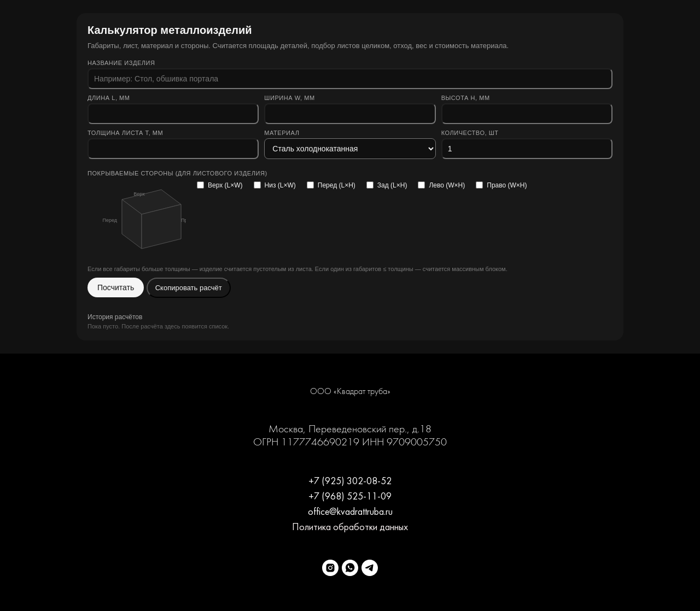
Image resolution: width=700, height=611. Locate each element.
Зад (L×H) (387, 185)
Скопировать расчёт (189, 288)
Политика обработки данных (350, 528)
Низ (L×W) (275, 185)
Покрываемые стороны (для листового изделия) (177, 173)
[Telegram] (370, 568)
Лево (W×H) (441, 185)
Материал (282, 133)
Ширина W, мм (289, 98)
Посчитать (116, 287)
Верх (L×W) (220, 185)
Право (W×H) (501, 185)
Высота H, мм (466, 98)
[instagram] (330, 568)
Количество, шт (470, 133)
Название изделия (121, 63)
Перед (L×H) (331, 185)
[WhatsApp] (350, 568)
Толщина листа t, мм (125, 133)
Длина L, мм (109, 98)
